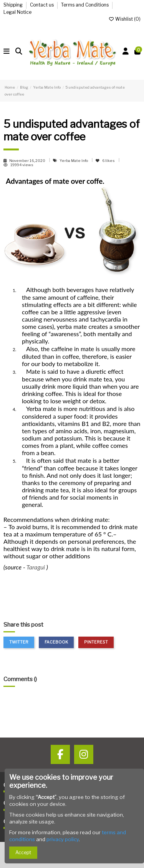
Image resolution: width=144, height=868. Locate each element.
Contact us (42, 5)
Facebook (56, 642)
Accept (23, 852)
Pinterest (96, 642)
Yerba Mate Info (74, 161)
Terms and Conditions (85, 5)
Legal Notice (17, 12)
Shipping (14, 5)
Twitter (19, 642)
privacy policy (63, 839)
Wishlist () (124, 19)
